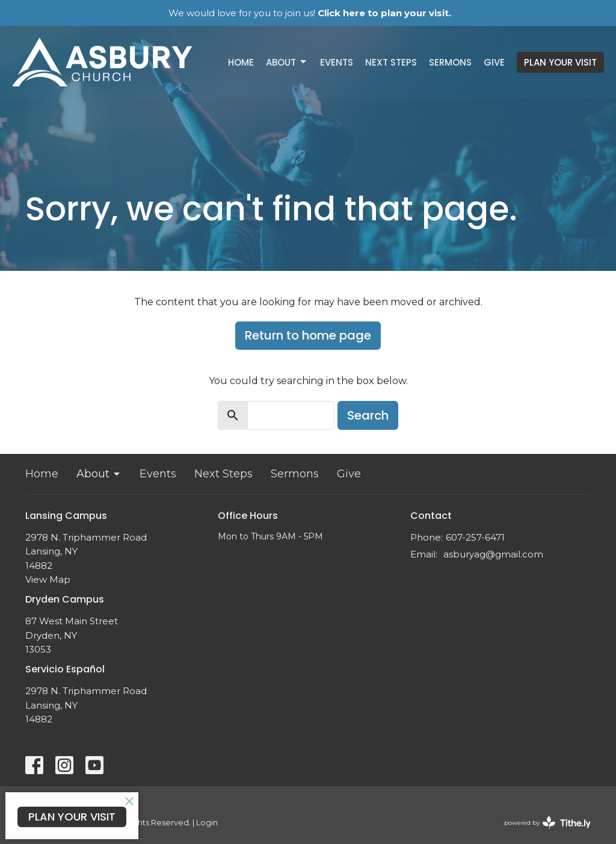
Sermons (450, 62)
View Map (48, 579)
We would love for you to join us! (310, 13)
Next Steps (391, 62)
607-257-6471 (475, 537)
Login (207, 823)
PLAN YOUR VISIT (560, 62)
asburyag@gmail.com (493, 554)
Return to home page (308, 335)
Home (241, 62)
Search (368, 415)
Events (337, 62)
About (287, 62)
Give (494, 62)
